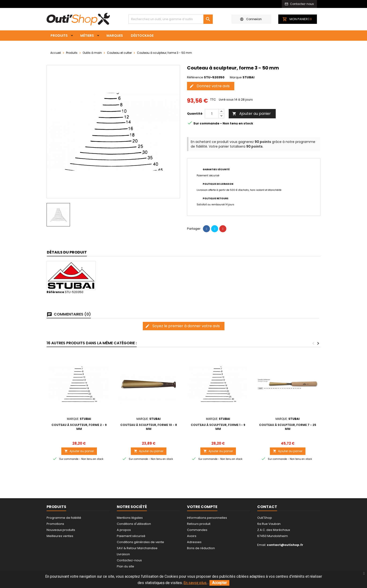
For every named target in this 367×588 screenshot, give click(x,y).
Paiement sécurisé (131, 536)
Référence (195, 77)
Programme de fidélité (64, 518)
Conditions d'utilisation (134, 524)
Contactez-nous (129, 560)
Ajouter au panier (251, 114)
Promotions (55, 524)
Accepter (219, 583)
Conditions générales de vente (140, 542)
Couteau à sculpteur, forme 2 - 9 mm (79, 427)
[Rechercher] (171, 19)
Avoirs (192, 536)
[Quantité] (212, 114)
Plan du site (125, 566)
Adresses (194, 542)
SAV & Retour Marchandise (137, 548)
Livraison (123, 554)
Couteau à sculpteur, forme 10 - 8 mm (149, 427)
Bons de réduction (201, 548)
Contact (267, 507)
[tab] (67, 252)
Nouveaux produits (61, 530)
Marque (236, 77)
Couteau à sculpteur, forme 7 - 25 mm (288, 427)
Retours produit (199, 524)
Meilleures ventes (60, 536)
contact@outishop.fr (285, 545)
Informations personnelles (207, 518)
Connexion (251, 19)
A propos (124, 530)
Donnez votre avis (209, 86)
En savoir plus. (195, 583)
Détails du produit (67, 252)
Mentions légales (130, 518)
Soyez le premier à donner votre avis (182, 326)
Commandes (197, 530)
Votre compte (202, 507)
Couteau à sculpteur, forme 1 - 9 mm (218, 427)
